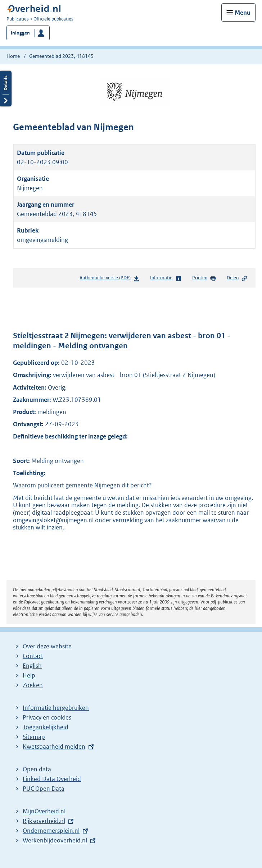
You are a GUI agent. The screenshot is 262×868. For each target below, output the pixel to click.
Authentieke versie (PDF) (110, 279)
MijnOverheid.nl (44, 811)
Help (29, 675)
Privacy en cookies (47, 717)
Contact (33, 656)
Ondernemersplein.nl (51, 831)
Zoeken (33, 685)
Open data (37, 769)
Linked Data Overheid (52, 779)
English (32, 666)
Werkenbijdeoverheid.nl (55, 840)
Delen (237, 278)
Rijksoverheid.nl (44, 821)
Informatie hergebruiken (56, 708)
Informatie (166, 278)
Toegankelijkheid (46, 727)
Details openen (6, 89)
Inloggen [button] (20, 33)
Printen (204, 278)
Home (13, 56)
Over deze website (47, 646)
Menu (243, 13)
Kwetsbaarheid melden (54, 747)
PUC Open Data (44, 789)
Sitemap (34, 737)
